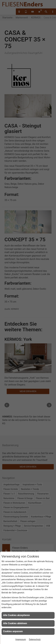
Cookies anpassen (13, 631)
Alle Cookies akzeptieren (16, 615)
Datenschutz (35, 639)
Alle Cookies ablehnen (15, 623)
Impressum (21, 639)
